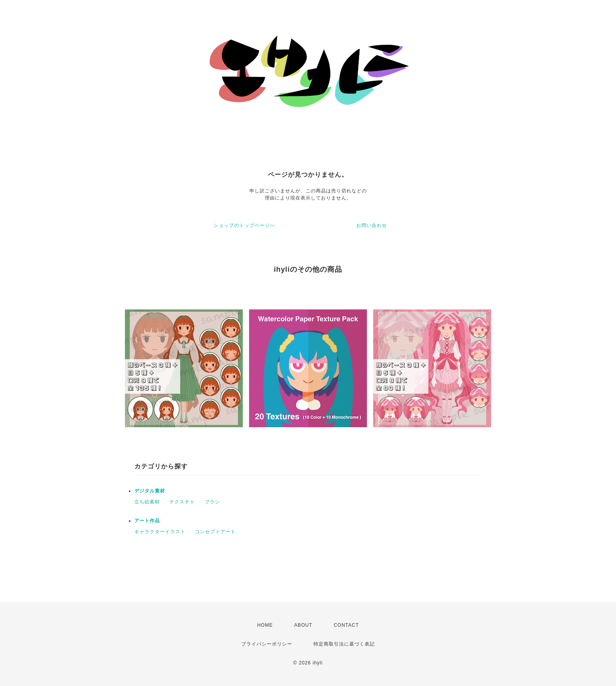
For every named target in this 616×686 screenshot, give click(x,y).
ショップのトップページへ (244, 225)
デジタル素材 (150, 491)
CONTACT (346, 625)
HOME (265, 625)
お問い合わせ (372, 225)
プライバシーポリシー (267, 644)
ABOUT (303, 625)
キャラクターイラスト (160, 532)
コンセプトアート (215, 532)
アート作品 (147, 521)
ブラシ (212, 502)
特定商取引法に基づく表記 (344, 644)
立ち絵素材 (147, 502)
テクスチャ (182, 502)
